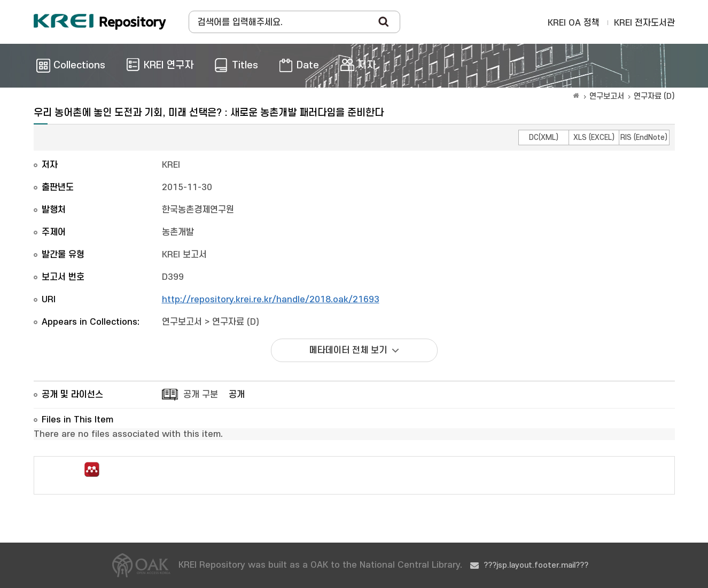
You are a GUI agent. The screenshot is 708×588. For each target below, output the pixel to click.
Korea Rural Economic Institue (100, 22)
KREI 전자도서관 (644, 23)
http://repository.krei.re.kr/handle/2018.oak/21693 (271, 300)
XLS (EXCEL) (594, 138)
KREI (171, 165)
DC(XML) (544, 138)
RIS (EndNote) (644, 138)
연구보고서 (607, 96)
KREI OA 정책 (574, 23)
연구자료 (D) (654, 96)
